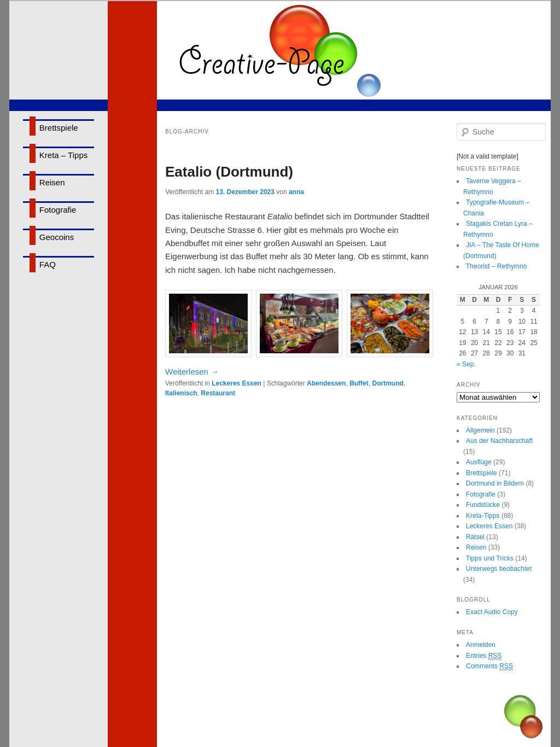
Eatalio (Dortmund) (229, 172)
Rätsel (475, 537)
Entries (484, 656)
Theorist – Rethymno (496, 266)
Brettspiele (59, 128)
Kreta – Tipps (63, 155)
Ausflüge (479, 462)
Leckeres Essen (237, 383)
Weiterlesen (192, 372)
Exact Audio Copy (492, 612)
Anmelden (481, 645)
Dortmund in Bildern (495, 483)
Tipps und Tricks (490, 558)
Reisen (52, 182)
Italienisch (181, 393)
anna (296, 192)
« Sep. (466, 364)
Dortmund (387, 383)
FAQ (48, 264)
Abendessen (326, 383)
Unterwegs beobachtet (499, 569)
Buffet (359, 383)
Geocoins (57, 237)
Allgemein (480, 430)
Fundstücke (483, 505)
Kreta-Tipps (483, 516)
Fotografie (58, 210)
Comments (489, 666)
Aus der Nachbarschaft (499, 441)
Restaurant (218, 393)
